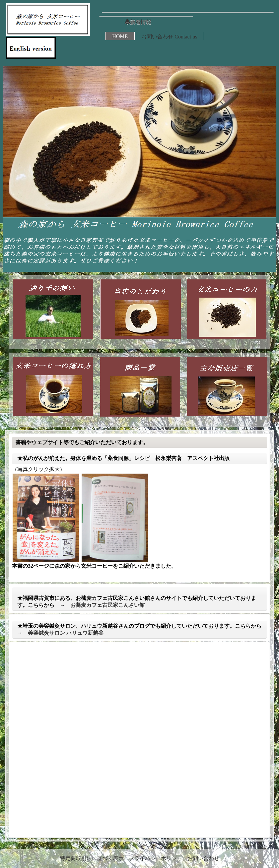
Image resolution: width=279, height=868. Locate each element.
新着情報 (138, 22)
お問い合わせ (203, 858)
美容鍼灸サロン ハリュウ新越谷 (66, 633)
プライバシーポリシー (156, 858)
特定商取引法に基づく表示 (92, 858)
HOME (120, 36)
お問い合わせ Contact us (169, 37)
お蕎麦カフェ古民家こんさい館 (107, 605)
